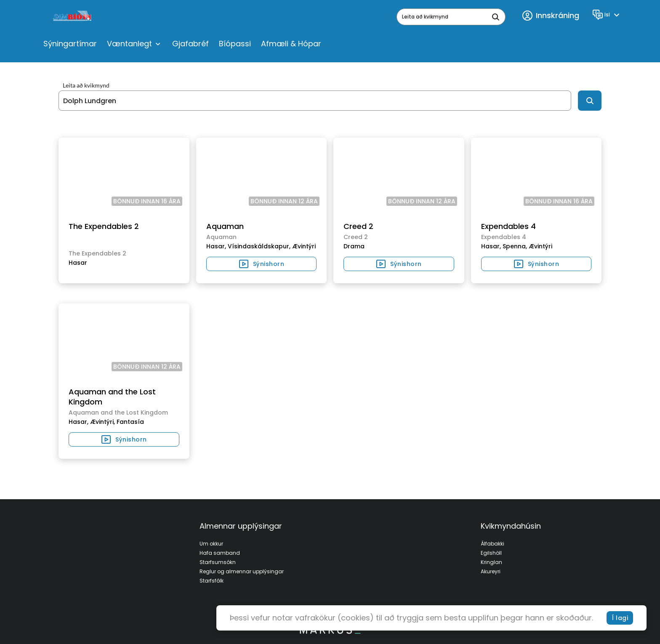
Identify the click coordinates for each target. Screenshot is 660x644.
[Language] (607, 15)
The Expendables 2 (104, 226)
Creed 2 (358, 226)
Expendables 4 (508, 226)
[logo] (73, 17)
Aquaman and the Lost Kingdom (112, 397)
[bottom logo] (330, 632)
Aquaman (225, 226)
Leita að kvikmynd (86, 85)
